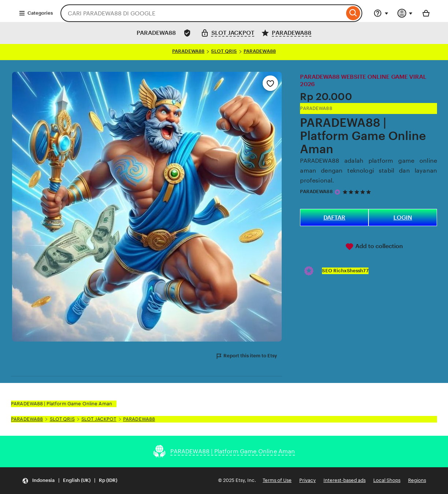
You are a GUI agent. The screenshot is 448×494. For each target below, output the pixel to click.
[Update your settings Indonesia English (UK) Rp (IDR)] (70, 481)
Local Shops (387, 480)
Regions (417, 480)
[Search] (353, 13)
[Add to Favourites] (270, 83)
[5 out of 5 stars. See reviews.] (358, 192)
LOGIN (403, 217)
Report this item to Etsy (246, 356)
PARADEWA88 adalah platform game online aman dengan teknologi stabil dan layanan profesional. (369, 171)
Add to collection (374, 247)
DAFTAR (334, 217)
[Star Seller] (337, 192)
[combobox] (202, 13)
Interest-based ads (345, 480)
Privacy (308, 480)
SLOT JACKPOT (99, 419)
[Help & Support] (381, 13)
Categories (36, 13)
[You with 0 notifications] (405, 13)
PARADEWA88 (188, 51)
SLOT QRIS (224, 51)
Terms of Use (277, 480)
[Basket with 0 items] (426, 13)
